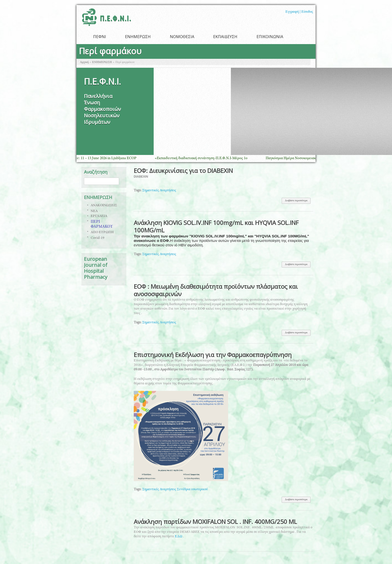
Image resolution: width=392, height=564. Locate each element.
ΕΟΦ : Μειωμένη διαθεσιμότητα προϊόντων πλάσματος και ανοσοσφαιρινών (216, 290)
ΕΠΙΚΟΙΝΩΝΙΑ (270, 37)
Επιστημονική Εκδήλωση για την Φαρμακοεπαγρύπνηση (213, 355)
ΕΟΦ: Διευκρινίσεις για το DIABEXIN (183, 171)
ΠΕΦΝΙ (100, 37)
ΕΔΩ (179, 537)
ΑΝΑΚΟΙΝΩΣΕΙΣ (104, 206)
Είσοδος (307, 12)
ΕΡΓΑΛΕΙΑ (99, 216)
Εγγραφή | (293, 12)
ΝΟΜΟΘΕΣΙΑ (182, 37)
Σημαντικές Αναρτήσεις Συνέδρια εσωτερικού (175, 490)
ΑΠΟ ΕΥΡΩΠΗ (102, 232)
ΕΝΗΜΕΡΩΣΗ (138, 37)
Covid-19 (98, 238)
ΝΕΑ (94, 211)
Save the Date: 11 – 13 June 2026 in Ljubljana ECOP (101, 158)
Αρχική (84, 62)
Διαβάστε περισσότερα (298, 202)
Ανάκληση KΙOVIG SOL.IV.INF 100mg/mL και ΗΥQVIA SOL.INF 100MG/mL (216, 226)
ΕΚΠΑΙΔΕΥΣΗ (225, 37)
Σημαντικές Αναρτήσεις (159, 191)
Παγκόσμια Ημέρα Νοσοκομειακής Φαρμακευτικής (309, 158)
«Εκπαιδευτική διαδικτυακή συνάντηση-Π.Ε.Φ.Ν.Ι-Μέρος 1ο (205, 158)
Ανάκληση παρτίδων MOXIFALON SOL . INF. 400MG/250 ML (215, 522)
